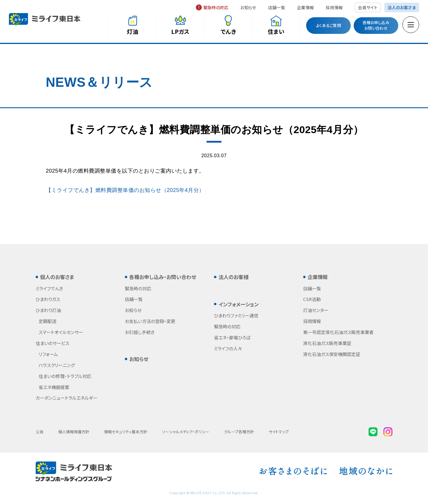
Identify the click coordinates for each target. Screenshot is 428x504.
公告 (40, 432)
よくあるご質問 (328, 25)
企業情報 (305, 7)
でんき (228, 31)
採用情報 (334, 7)
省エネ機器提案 (54, 387)
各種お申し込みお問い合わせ (376, 25)
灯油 (133, 31)
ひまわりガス (48, 299)
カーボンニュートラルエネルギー (67, 398)
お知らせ (248, 7)
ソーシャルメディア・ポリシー (186, 432)
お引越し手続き (140, 332)
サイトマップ (279, 432)
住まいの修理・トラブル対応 (65, 376)
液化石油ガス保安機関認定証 (332, 354)
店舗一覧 (277, 7)
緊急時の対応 (216, 7)
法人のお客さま (402, 7)
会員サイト (368, 7)
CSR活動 (312, 299)
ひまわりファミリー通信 (236, 315)
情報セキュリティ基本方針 (126, 432)
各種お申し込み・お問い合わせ (163, 277)
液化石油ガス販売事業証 (327, 343)
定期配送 (48, 321)
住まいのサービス (52, 343)
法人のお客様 (233, 277)
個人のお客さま (57, 277)
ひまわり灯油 (48, 310)
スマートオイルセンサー (61, 332)
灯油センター (316, 310)
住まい (276, 31)
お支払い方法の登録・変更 (150, 321)
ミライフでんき (49, 288)
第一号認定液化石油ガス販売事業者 (338, 332)
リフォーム (48, 354)
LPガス (180, 31)
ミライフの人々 (228, 348)
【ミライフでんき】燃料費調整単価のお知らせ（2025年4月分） (125, 190)
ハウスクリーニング (57, 365)
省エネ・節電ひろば (232, 337)
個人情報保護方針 (74, 432)
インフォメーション (239, 304)
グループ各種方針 (239, 432)
